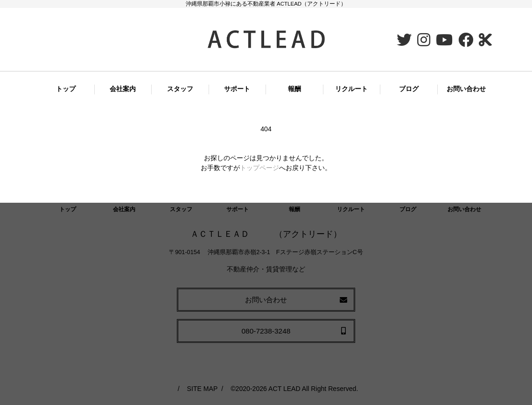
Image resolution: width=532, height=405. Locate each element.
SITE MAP (203, 389)
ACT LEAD (284, 389)
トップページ (259, 168)
